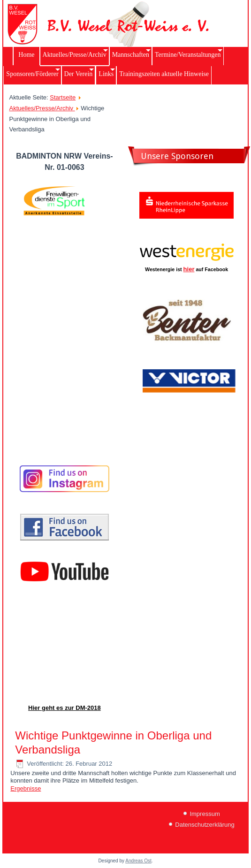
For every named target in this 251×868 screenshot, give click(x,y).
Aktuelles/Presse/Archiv (42, 108)
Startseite (63, 97)
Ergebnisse (26, 788)
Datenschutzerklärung (205, 825)
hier (189, 269)
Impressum (205, 814)
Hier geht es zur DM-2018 (65, 708)
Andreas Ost (138, 861)
